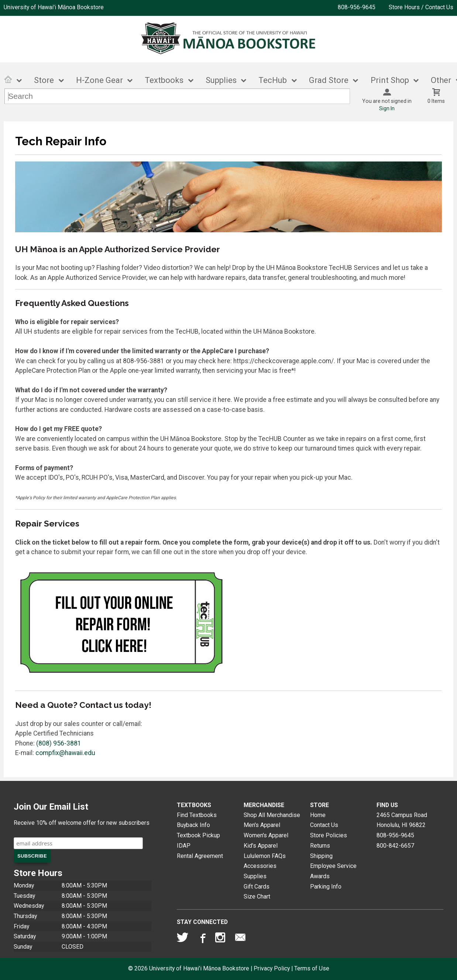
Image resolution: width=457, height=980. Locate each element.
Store (44, 80)
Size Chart (257, 896)
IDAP (184, 846)
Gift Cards (257, 887)
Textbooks (164, 80)
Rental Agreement (200, 856)
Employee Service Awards (333, 871)
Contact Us (324, 825)
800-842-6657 (395, 846)
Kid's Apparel (261, 846)
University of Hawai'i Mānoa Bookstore (54, 7)
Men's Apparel (262, 825)
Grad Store (329, 80)
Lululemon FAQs (265, 856)
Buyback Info (193, 825)
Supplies (221, 80)
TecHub (273, 80)
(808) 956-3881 (59, 743)
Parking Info (326, 887)
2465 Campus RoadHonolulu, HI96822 (402, 820)
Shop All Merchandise (272, 815)
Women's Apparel (266, 835)
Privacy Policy (272, 968)
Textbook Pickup (198, 835)
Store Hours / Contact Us (421, 7)
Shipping (321, 856)
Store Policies (329, 835)
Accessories (260, 866)
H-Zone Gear (99, 80)
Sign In (387, 108)
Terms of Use (312, 968)
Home (318, 815)
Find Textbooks (197, 815)
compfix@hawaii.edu (65, 753)
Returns (320, 846)
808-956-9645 (357, 7)
